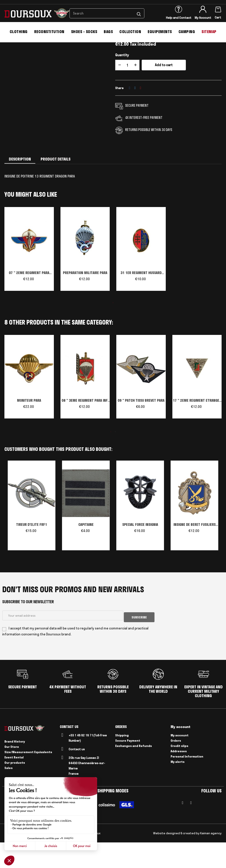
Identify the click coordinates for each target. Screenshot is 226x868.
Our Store (12, 772)
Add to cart (164, 92)
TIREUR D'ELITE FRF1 (32, 552)
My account (180, 761)
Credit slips (179, 771)
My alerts (178, 787)
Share (130, 115)
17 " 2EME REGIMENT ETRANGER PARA (197, 428)
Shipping (122, 761)
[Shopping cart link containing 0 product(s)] (218, 9)
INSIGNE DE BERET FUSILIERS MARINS (195, 552)
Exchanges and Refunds (134, 771)
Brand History (15, 767)
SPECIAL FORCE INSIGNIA (140, 552)
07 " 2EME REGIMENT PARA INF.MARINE (29, 301)
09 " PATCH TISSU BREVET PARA (141, 428)
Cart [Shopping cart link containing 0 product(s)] (218, 17)
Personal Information (187, 782)
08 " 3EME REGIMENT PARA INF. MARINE (85, 428)
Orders (176, 766)
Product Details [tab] (56, 186)
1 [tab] (113, 330)
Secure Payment (128, 766)
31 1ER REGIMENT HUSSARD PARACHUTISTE (141, 301)
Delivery (40, 859)
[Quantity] (127, 92)
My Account (203, 18)
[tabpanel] (29, 278)
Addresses (179, 777)
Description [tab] (20, 186)
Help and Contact (179, 18)
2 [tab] (115, 459)
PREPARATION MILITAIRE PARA (85, 300)
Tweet (135, 115)
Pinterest (141, 115)
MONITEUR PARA (29, 428)
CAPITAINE (86, 552)
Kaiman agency (211, 859)
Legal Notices (22, 859)
